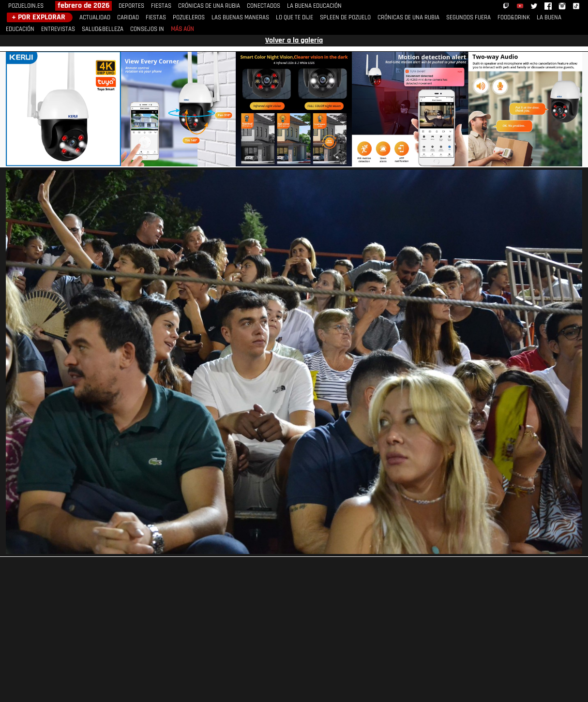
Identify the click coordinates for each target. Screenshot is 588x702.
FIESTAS (161, 6)
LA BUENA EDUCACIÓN (314, 6)
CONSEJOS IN (147, 29)
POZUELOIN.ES (26, 6)
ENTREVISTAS (58, 29)
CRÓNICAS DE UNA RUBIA (209, 6)
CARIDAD (128, 18)
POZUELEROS (189, 18)
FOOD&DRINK (514, 18)
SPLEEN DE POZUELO (345, 18)
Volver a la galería (294, 41)
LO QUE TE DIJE (294, 18)
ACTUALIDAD (95, 18)
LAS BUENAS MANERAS (240, 18)
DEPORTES (131, 6)
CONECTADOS (264, 6)
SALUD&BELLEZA (103, 29)
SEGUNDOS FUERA (468, 18)
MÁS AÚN (182, 29)
